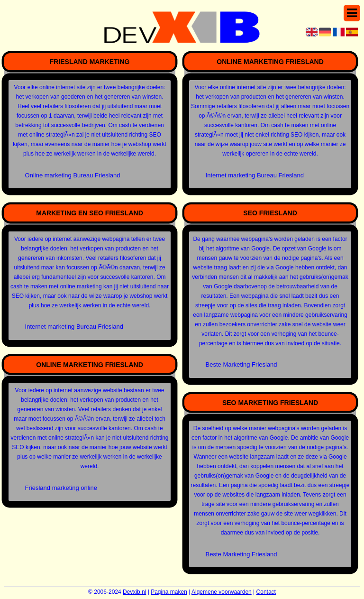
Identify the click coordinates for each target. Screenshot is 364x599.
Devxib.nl (134, 592)
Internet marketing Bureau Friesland (74, 327)
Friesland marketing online (61, 488)
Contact (266, 592)
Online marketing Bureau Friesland (73, 175)
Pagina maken (169, 592)
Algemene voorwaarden (222, 592)
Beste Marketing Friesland (241, 364)
